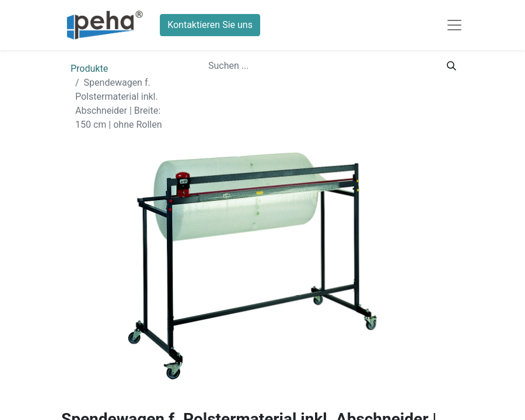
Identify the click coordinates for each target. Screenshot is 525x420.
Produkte (89, 69)
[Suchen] (452, 66)
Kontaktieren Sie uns (210, 25)
